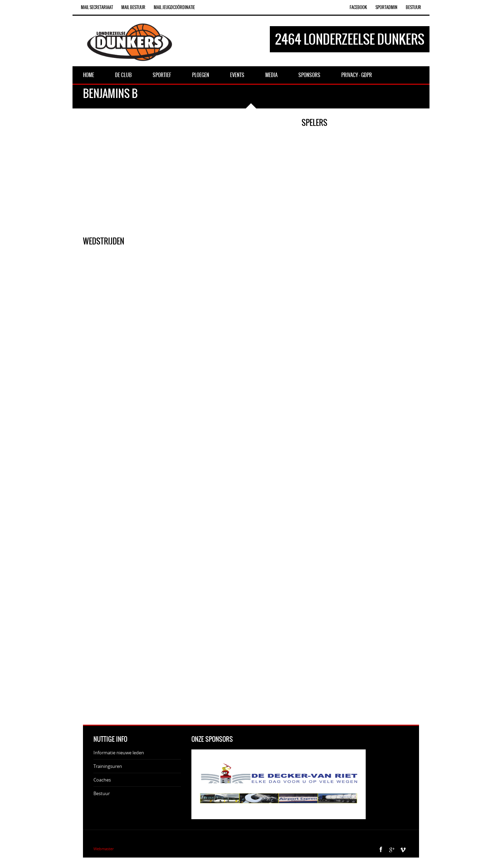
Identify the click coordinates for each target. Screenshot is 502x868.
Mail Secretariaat (97, 7)
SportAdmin (386, 7)
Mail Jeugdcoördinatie (174, 7)
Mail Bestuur (133, 7)
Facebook (358, 7)
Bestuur (413, 7)
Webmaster (104, 849)
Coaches (102, 780)
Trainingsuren (108, 766)
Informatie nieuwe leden (119, 753)
